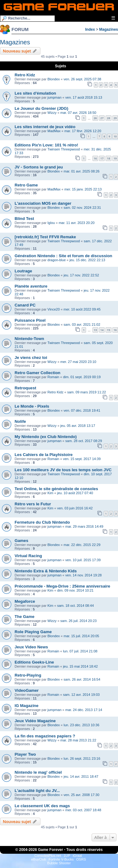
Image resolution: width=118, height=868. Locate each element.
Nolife (20, 421)
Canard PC (25, 305)
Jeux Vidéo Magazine (35, 721)
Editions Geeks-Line (34, 662)
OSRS (81, 859)
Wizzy (52, 113)
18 (108, 158)
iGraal (77, 856)
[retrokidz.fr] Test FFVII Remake (45, 237)
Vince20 (54, 309)
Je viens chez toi (31, 358)
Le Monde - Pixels (32, 406)
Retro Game (26, 185)
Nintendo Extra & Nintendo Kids (46, 571)
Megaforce (25, 601)
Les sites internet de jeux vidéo (45, 127)
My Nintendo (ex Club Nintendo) (46, 437)
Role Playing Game (33, 632)
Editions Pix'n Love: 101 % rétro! (46, 145)
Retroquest (25, 388)
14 (102, 330)
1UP (67, 856)
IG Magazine (27, 706)
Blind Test (24, 219)
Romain (53, 377)
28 (108, 118)
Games (21, 541)
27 (102, 118)
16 (95, 158)
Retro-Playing (28, 675)
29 (115, 118)
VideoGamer (27, 690)
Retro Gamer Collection (37, 373)
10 (115, 136)
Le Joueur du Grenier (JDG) (41, 108)
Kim (50, 493)
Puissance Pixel (30, 320)
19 (115, 158)
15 (108, 330)
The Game (25, 617)
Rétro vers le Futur (33, 504)
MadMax (54, 131)
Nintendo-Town (29, 339)
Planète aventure (31, 286)
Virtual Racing (28, 556)
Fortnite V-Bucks (61, 859)
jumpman (54, 97)
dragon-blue (57, 260)
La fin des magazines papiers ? (45, 736)
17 (102, 158)
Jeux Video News (31, 647)
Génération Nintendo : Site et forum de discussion (63, 256)
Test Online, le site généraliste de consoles (56, 489)
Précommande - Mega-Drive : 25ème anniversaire (62, 586)
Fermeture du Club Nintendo (42, 522)
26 (95, 118)
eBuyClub (39, 859)
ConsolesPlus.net (48, 856)
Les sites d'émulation (35, 93)
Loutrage (23, 271)
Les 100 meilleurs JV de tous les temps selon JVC (63, 470)
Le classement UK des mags (42, 806)
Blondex (54, 79)
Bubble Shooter (59, 863)
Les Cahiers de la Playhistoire (44, 455)
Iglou (51, 223)
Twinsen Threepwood (64, 149)
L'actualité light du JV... (37, 791)
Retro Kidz (25, 75)
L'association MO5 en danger (43, 203)
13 (95, 330)
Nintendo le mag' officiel (38, 772)
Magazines (109, 29)
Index (90, 29)
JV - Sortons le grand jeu (39, 167)
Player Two (25, 754)
